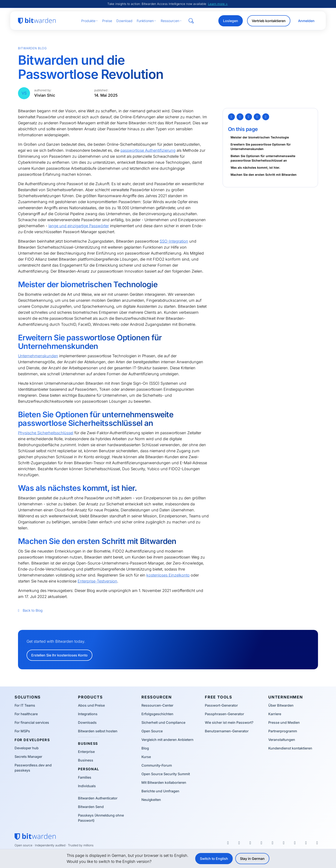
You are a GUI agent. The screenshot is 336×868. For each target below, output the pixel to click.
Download (124, 21)
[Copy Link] (266, 117)
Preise (107, 21)
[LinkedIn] (249, 117)
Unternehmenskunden (38, 356)
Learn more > (218, 4)
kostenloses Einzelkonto (168, 575)
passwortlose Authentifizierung (148, 150)
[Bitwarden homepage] (37, 21)
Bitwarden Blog (32, 48)
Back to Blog (30, 610)
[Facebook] (240, 117)
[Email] (257, 117)
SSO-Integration (174, 241)
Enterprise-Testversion (97, 581)
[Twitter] (231, 117)
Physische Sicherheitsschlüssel (46, 433)
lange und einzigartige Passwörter (79, 226)
